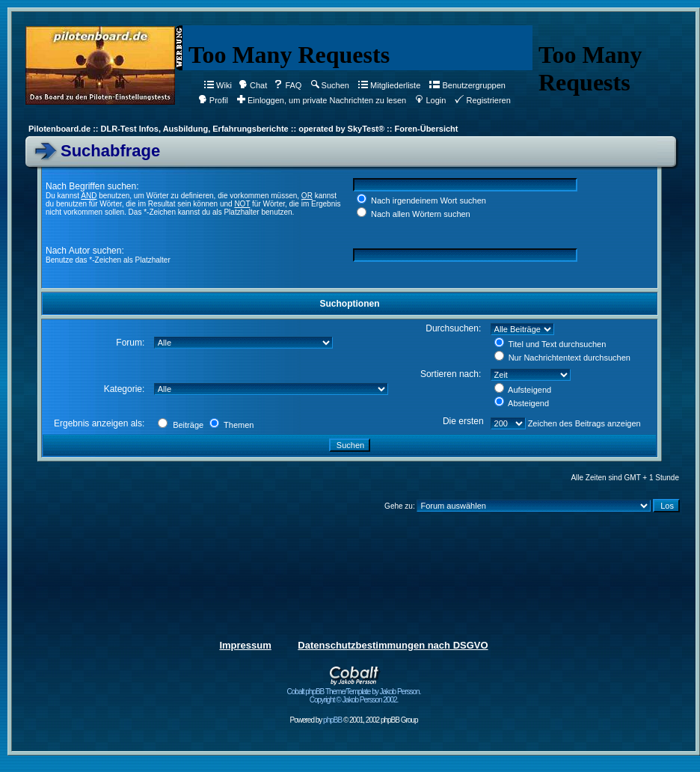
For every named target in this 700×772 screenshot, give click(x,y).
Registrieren (482, 100)
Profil (213, 100)
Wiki (218, 85)
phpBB (332, 720)
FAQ (288, 85)
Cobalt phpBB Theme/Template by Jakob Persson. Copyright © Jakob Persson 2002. (354, 692)
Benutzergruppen (467, 85)
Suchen (330, 85)
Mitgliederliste (389, 85)
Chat (253, 85)
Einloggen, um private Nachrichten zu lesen (322, 100)
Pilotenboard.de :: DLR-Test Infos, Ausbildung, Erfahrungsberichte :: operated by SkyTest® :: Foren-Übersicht (243, 129)
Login (430, 100)
